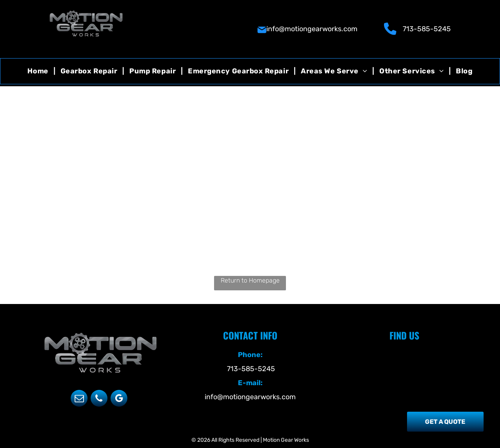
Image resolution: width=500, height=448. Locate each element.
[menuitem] (39, 71)
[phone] (99, 399)
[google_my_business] (119, 399)
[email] (79, 399)
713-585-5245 (427, 29)
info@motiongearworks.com (312, 29)
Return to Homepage (250, 280)
